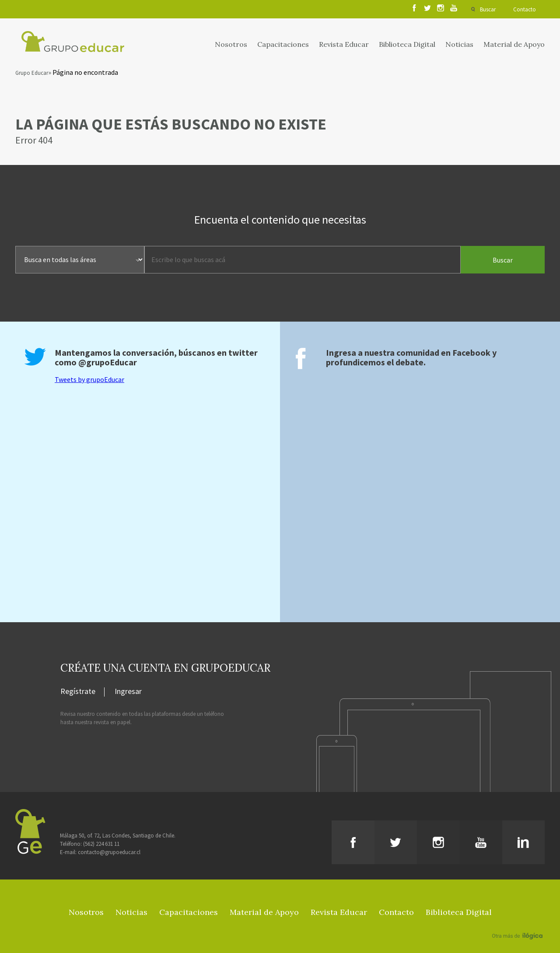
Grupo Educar (32, 73)
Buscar (488, 9)
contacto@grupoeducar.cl (109, 852)
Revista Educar (344, 44)
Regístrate (78, 692)
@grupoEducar (108, 362)
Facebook (471, 352)
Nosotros (231, 44)
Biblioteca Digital (407, 44)
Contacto (525, 9)
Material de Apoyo (514, 44)
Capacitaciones (283, 44)
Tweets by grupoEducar (89, 379)
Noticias (459, 44)
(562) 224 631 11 (101, 844)
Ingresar (128, 692)
